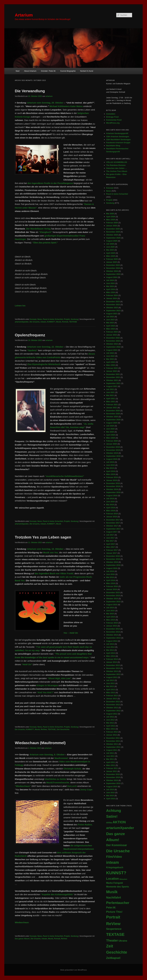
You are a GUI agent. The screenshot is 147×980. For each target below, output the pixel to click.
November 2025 (113, 232)
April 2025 (111, 253)
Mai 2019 (110, 468)
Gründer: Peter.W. (48, 71)
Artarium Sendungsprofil (117, 133)
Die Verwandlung (30, 91)
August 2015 (112, 605)
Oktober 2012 (112, 708)
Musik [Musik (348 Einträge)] (112, 892)
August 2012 (112, 714)
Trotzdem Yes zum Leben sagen (43, 537)
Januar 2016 (112, 589)
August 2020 (112, 423)
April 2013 (111, 690)
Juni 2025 (110, 247)
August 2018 (112, 496)
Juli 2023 (110, 317)
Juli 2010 (110, 790)
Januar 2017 (112, 553)
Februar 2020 (112, 441)
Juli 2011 (110, 753)
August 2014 (112, 641)
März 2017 (111, 547)
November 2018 (113, 486)
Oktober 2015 (112, 599)
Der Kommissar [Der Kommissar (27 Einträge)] (117, 845)
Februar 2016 (112, 586)
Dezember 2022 (113, 338)
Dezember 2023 (113, 302)
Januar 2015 (112, 626)
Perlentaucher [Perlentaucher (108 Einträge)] (118, 903)
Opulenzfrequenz (30, 335)
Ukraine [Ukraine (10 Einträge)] (123, 941)
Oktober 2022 (112, 344)
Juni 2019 (110, 465)
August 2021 (112, 386)
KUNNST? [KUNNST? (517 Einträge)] (116, 873)
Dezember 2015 (113, 593)
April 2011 (111, 762)
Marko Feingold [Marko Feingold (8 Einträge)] (115, 883)
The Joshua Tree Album (117, 171)
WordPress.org (113, 123)
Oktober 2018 (112, 489)
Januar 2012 (112, 735)
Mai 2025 (110, 250)
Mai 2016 (110, 577)
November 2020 (113, 414)
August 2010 (112, 787)
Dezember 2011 (113, 738)
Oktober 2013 (112, 671)
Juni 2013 (110, 683)
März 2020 (111, 438)
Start (17, 71)
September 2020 (113, 420)
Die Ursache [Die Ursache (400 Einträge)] (118, 851)
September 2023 (113, 311)
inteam (43, 322)
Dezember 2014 (113, 629)
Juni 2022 (110, 356)
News (40, 319)
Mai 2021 (110, 395)
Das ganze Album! (22, 939)
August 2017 (112, 532)
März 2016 (111, 583)
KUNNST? (51, 322)
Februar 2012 (112, 732)
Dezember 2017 (113, 520)
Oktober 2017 (112, 526)
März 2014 (111, 656)
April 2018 (111, 508)
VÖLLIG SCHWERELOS (117, 162)
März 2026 (111, 220)
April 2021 (111, 399)
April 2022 (111, 362)
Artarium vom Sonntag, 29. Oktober (45, 103)
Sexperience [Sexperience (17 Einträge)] (114, 929)
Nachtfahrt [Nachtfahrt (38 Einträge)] (114, 897)
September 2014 (113, 638)
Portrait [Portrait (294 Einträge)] (113, 917)
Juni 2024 (110, 283)
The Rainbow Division (116, 165)
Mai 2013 (110, 686)
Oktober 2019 (112, 453)
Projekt (67, 319)
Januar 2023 (112, 335)
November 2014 (113, 632)
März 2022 (111, 365)
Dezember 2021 (113, 374)
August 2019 (112, 459)
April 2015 (111, 617)
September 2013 (113, 674)
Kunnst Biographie (68, 71)
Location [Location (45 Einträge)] (113, 879)
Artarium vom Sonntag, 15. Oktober (45, 549)
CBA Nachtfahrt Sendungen (119, 140)
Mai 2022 (110, 359)
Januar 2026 (112, 226)
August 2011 (112, 750)
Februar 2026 (112, 223)
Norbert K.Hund (87, 71)
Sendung (74, 319)
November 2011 (113, 741)
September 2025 (113, 238)
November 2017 (113, 523)
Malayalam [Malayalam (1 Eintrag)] (123, 879)
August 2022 (112, 350)
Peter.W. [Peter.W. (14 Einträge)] (111, 908)
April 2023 (111, 326)
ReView (44, 729)
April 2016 (111, 580)
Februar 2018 (112, 514)
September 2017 (113, 529)
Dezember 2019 (113, 447)
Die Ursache (35, 322)
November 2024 (113, 268)
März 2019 (111, 474)
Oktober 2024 (112, 271)
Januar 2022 (112, 371)
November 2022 (113, 341)
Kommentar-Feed (114, 120)
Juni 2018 (110, 502)
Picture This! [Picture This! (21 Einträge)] (114, 912)
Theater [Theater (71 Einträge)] (112, 940)
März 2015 (111, 620)
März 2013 (111, 693)
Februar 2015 (112, 623)
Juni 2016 (110, 574)
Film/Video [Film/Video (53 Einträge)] (114, 857)
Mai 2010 (110, 796)
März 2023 (111, 329)
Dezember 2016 (113, 556)
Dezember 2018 (113, 483)
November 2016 (113, 559)
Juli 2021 (110, 389)
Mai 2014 (110, 650)
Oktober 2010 (112, 780)
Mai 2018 (110, 505)
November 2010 (113, 777)
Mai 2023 (110, 323)
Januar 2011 (112, 771)
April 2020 (111, 435)
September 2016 (113, 565)
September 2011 (113, 747)
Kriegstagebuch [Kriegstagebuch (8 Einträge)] (115, 867)
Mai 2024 (110, 286)
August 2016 (112, 568)
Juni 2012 (110, 720)
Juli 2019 (110, 462)
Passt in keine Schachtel (53, 319)
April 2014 (111, 653)
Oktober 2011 (112, 744)
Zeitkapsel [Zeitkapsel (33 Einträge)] (113, 958)
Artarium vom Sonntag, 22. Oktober (45, 347)
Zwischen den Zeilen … (117, 168)
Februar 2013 (112, 696)
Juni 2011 (110, 756)
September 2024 (113, 274)
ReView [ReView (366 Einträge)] (113, 924)
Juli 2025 (110, 244)
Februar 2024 (112, 295)
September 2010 (113, 783)
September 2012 (113, 711)
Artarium (24, 15)
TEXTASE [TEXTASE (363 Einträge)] (115, 934)
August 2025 (112, 241)
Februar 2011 (112, 768)
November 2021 (113, 377)
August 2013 (112, 677)
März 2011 (111, 765)
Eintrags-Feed (112, 117)
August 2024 (112, 277)
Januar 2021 (112, 408)
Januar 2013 (112, 699)
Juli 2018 (110, 499)
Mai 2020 (110, 432)
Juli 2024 (110, 280)
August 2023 (112, 314)
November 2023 (113, 305)
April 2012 (111, 726)
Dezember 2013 (113, 665)
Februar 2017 (112, 550)
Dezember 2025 (113, 229)
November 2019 (113, 450)
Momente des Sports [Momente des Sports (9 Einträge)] (118, 887)
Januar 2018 (112, 517)
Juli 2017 (110, 535)
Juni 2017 (110, 538)
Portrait (65, 322)
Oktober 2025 (112, 235)
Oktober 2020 (112, 417)
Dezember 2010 (113, 774)
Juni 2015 (110, 611)
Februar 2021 (112, 405)
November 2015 (113, 596)
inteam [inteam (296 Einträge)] (113, 862)
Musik (59, 322)
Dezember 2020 (113, 411)
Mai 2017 (110, 541)
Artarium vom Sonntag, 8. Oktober (47, 755)
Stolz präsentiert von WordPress (73, 970)
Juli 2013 (110, 680)
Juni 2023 (110, 320)
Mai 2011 (110, 759)
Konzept (33, 319)
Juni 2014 (110, 647)
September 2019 (113, 456)
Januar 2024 (112, 298)
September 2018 (113, 492)
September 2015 (113, 602)
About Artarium (30, 71)
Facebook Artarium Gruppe (118, 143)
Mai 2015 (110, 614)
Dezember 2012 (113, 702)
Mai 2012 (110, 723)
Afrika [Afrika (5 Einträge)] (109, 823)
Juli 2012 (110, 717)
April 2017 (111, 544)
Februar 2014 (112, 659)
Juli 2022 (110, 353)
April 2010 (111, 799)
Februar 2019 (112, 477)
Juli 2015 (110, 608)
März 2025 (111, 256)
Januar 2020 (112, 444)
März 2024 (111, 292)
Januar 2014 (112, 662)
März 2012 (111, 729)
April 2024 (111, 289)
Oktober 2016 (112, 562)
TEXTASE (73, 322)
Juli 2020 (110, 426)
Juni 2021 (110, 392)
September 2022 (113, 347)
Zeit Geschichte (63, 729)
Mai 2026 (110, 214)
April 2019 (111, 471)
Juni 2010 (110, 793)
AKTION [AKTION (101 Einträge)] (119, 822)
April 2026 (111, 217)
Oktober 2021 (112, 380)
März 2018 (111, 511)
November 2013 (113, 668)
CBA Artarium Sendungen (118, 137)
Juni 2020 (110, 429)
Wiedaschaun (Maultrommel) (40, 743)
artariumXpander (22, 322)
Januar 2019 (112, 480)
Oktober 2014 (112, 635)
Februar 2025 (112, 259)
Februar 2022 (112, 368)
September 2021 (113, 383)
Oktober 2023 (112, 308)
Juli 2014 (110, 644)
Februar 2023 (112, 332)
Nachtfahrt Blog (113, 146)
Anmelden (111, 114)
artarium (49, 96)
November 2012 (113, 705)
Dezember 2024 (113, 265)
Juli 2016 (110, 571)
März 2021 (111, 402)
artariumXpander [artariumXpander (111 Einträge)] (120, 828)
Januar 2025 (112, 262)
